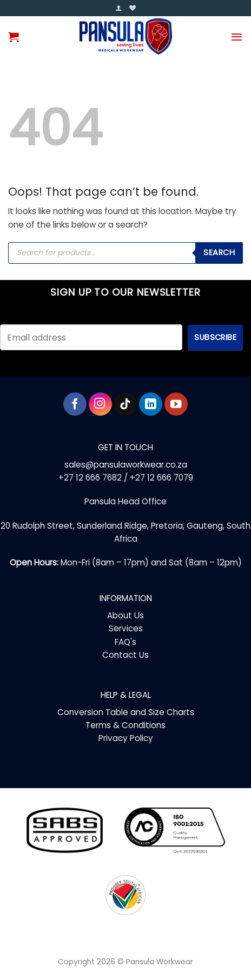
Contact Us (125, 655)
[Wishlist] (133, 8)
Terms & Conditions (125, 725)
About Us (125, 615)
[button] (118, 8)
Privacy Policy (126, 738)
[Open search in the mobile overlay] (125, 253)
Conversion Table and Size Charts (126, 712)
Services (126, 628)
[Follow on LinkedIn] (151, 404)
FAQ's (125, 642)
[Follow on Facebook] (75, 404)
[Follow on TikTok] (126, 404)
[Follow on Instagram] (100, 404)
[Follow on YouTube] (176, 404)
